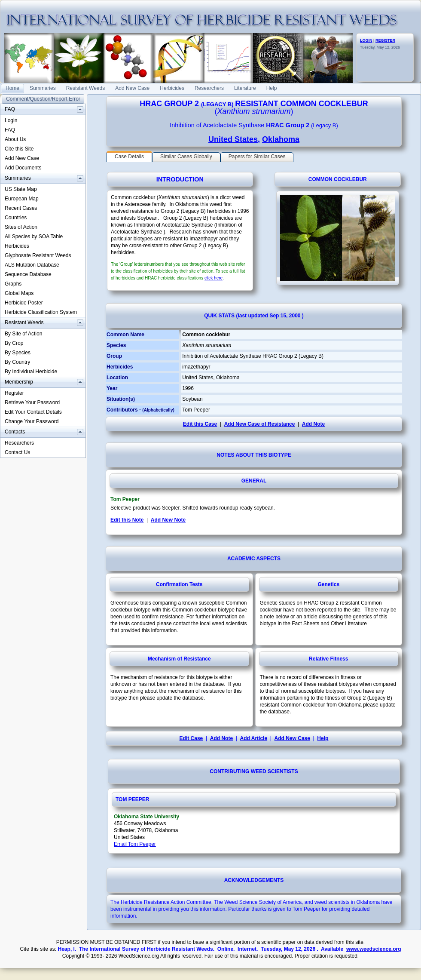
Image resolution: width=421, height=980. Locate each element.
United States (233, 139)
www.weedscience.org (374, 949)
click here (214, 278)
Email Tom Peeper (135, 844)
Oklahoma (281, 139)
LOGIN (366, 40)
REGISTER (385, 40)
